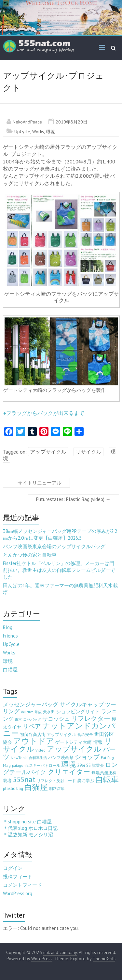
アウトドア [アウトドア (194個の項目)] (34, 741)
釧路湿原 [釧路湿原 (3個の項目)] (57, 788)
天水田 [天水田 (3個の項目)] (49, 712)
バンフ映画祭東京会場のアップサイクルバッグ (54, 546)
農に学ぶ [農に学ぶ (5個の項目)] (86, 781)
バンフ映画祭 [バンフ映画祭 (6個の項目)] (61, 757)
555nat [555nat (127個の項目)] (24, 779)
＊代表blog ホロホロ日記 (30, 828)
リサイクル (88, 452)
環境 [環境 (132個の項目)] (69, 764)
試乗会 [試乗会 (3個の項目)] (98, 765)
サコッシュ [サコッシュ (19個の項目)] (56, 719)
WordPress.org (18, 893)
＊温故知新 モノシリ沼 (28, 835)
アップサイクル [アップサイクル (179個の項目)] (74, 749)
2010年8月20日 (72, 122)
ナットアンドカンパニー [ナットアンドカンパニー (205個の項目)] (59, 729)
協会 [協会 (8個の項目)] (7, 742)
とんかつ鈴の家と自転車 (30, 555)
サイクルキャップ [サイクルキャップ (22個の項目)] (82, 704)
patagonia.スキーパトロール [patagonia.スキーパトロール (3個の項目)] (36, 765)
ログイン (13, 868)
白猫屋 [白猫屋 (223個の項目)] (36, 787)
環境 (50, 132)
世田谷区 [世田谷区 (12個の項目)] (104, 734)
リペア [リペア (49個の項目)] (32, 726)
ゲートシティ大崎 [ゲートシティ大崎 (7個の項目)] (74, 742)
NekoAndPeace (27, 122)
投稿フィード (18, 877)
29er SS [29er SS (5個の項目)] (84, 765)
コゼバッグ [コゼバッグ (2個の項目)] (32, 719)
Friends (10, 636)
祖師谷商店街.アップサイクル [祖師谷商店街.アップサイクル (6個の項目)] (48, 734)
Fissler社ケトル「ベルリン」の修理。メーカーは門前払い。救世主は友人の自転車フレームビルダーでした (59, 570)
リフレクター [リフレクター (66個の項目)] (91, 718)
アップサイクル (48, 452)
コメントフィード (22, 885)
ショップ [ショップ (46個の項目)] (87, 757)
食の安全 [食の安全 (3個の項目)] (85, 735)
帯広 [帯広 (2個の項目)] (38, 712)
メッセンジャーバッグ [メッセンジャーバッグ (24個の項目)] (31, 704)
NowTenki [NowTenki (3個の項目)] (19, 758)
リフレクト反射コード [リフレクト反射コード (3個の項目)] (56, 781)
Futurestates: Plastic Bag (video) (73, 499)
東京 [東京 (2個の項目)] (18, 719)
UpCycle (22, 132)
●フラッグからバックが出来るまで (44, 413)
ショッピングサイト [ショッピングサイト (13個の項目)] (78, 711)
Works (38, 132)
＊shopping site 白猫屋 (27, 822)
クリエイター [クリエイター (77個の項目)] (69, 772)
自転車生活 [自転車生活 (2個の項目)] (38, 758)
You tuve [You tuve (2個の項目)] (27, 712)
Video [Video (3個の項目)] (41, 750)
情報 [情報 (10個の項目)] (98, 742)
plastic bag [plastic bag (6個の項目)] (13, 788)
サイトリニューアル (36, 483)
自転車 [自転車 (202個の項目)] (107, 779)
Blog (8, 627)
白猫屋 (10, 670)
